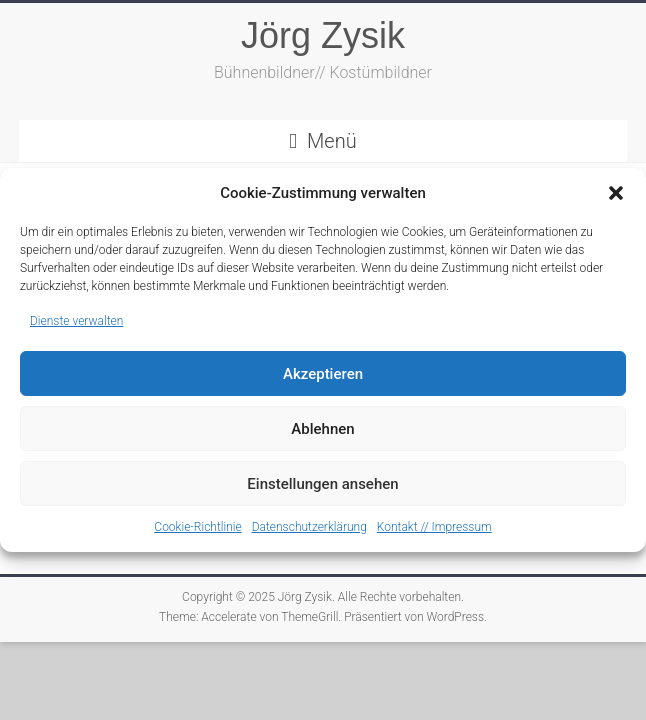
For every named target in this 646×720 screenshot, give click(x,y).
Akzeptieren (323, 374)
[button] (616, 193)
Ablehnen (322, 429)
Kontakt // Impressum (434, 527)
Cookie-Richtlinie (197, 527)
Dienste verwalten (76, 321)
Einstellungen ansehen (322, 484)
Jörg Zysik (323, 35)
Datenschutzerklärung (309, 527)
